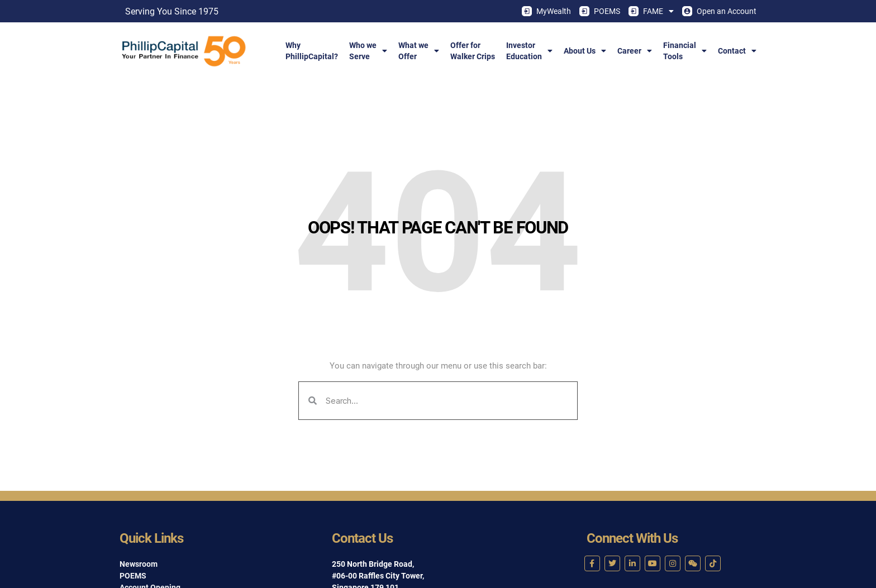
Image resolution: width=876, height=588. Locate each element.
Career (635, 51)
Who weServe (368, 51)
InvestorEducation (529, 51)
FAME (651, 11)
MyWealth (546, 11)
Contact (737, 51)
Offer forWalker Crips (473, 51)
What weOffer (419, 51)
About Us (585, 51)
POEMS (600, 11)
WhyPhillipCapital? (312, 51)
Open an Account (719, 11)
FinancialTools (685, 51)
